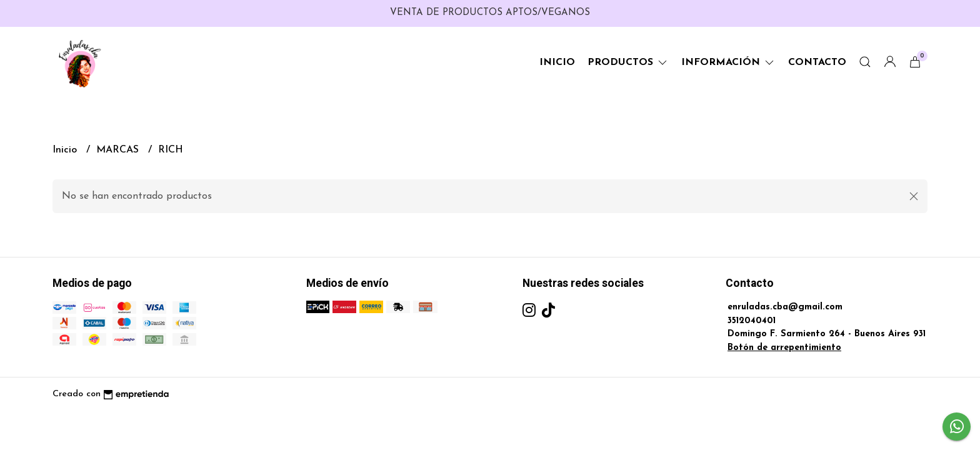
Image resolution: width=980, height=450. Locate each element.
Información (728, 62)
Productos (628, 62)
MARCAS (119, 150)
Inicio (557, 62)
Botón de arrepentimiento (784, 348)
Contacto (817, 62)
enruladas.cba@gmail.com (785, 307)
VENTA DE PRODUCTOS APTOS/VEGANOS (490, 13)
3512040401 (752, 321)
